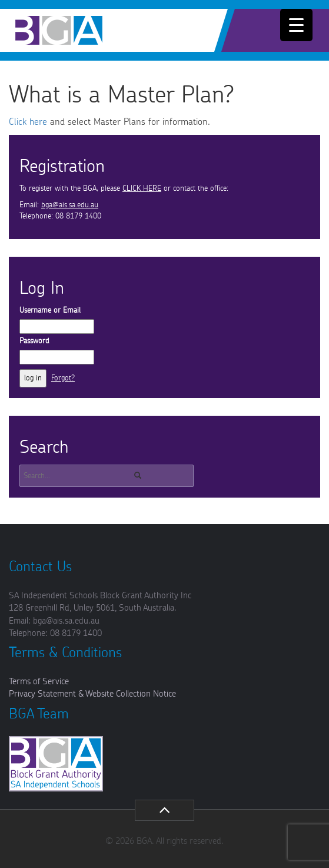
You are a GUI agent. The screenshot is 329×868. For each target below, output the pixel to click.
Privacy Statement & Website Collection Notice (92, 694)
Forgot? (63, 378)
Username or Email (50, 311)
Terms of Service (39, 682)
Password (34, 341)
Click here (28, 122)
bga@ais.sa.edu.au (70, 205)
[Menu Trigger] (296, 25)
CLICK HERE (142, 189)
